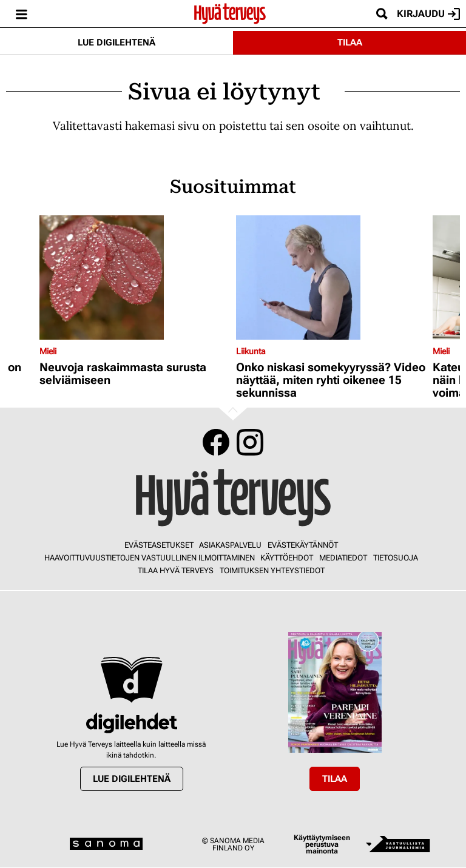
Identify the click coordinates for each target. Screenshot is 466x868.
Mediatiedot (343, 558)
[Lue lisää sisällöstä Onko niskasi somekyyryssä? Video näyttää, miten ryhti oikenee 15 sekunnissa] (331, 278)
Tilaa (350, 42)
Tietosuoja (396, 558)
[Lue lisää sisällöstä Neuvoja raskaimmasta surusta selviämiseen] (135, 278)
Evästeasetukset (159, 545)
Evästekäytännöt (303, 545)
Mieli (48, 351)
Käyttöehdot (287, 558)
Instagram (250, 442)
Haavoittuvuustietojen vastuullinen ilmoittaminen (150, 558)
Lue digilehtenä (116, 42)
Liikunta (251, 351)
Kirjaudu (428, 14)
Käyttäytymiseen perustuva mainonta (322, 845)
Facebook (216, 442)
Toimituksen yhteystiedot (272, 570)
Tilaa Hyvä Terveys (176, 570)
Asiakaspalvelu (230, 545)
